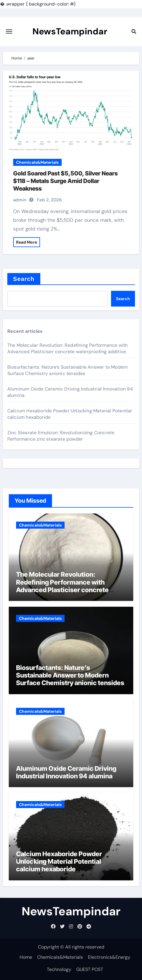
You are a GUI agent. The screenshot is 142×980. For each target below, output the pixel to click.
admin (20, 200)
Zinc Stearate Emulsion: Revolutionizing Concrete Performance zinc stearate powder (61, 436)
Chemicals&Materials (37, 162)
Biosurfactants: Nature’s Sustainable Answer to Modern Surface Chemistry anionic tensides (68, 370)
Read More (27, 242)
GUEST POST (90, 969)
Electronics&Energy (109, 957)
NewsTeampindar (70, 31)
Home (26, 957)
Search (24, 279)
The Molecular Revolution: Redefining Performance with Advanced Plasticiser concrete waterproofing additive (68, 348)
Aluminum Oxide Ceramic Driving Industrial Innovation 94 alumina (66, 772)
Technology (59, 969)
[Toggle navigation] (9, 31)
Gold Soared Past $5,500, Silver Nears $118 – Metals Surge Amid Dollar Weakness (65, 181)
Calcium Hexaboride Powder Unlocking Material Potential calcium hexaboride (59, 862)
